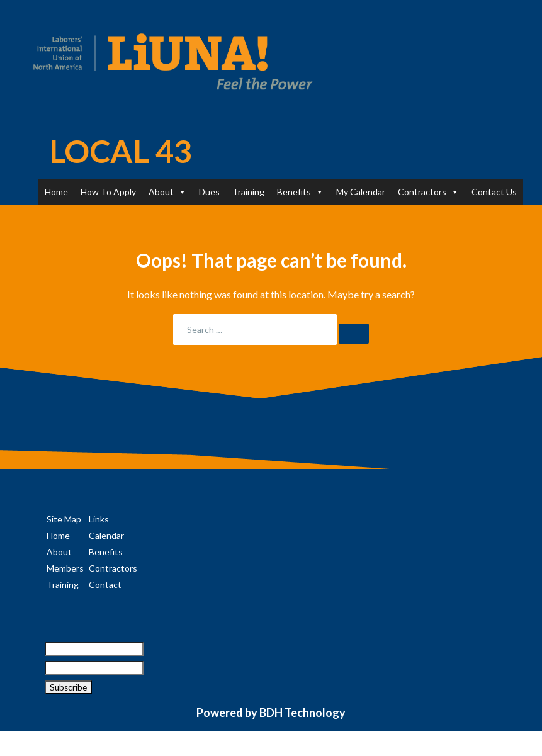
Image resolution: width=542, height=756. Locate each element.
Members (65, 568)
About (167, 192)
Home (56, 192)
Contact (105, 584)
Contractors (428, 192)
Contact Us (494, 192)
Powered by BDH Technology (271, 713)
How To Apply (108, 192)
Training (248, 192)
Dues (209, 192)
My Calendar (361, 192)
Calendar (106, 535)
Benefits (300, 192)
